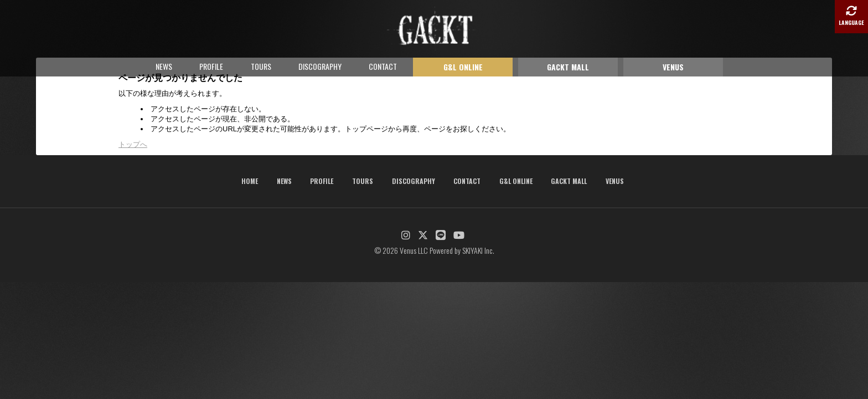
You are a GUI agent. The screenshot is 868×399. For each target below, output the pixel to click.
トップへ (133, 144)
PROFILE (211, 66)
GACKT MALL (568, 67)
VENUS (673, 67)
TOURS (261, 66)
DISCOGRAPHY (320, 66)
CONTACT (383, 66)
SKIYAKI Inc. (478, 250)
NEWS (164, 66)
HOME (250, 181)
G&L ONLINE (463, 67)
